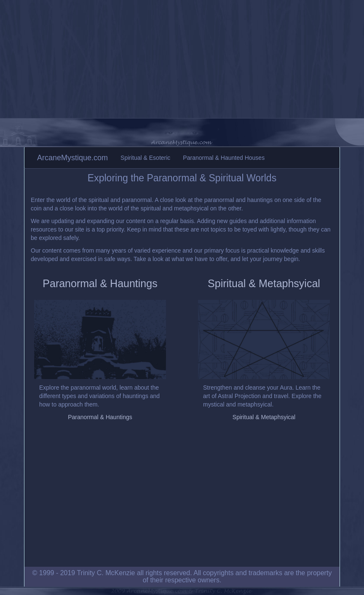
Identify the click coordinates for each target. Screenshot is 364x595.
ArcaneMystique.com (72, 158)
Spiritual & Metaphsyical (264, 283)
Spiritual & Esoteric (145, 158)
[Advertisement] (182, 59)
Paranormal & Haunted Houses (224, 158)
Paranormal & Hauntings (100, 283)
